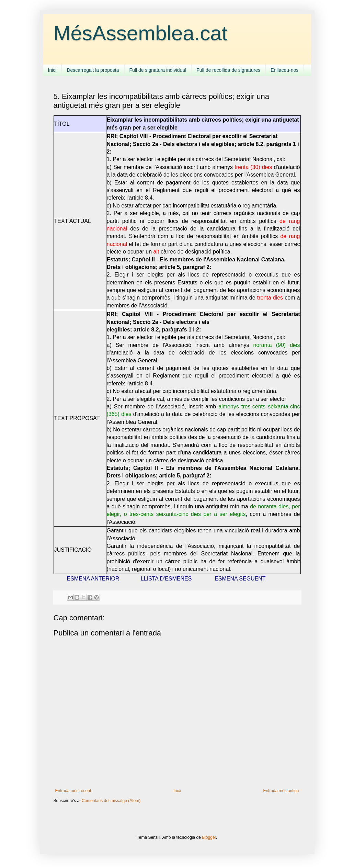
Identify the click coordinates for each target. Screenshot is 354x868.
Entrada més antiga (281, 791)
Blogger (209, 837)
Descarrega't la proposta (93, 70)
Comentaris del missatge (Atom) (111, 801)
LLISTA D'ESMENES (166, 579)
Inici (52, 70)
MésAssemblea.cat (141, 33)
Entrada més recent (73, 791)
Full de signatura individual (158, 70)
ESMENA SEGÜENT (240, 579)
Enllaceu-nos (284, 70)
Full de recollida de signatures (228, 70)
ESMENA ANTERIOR (93, 579)
